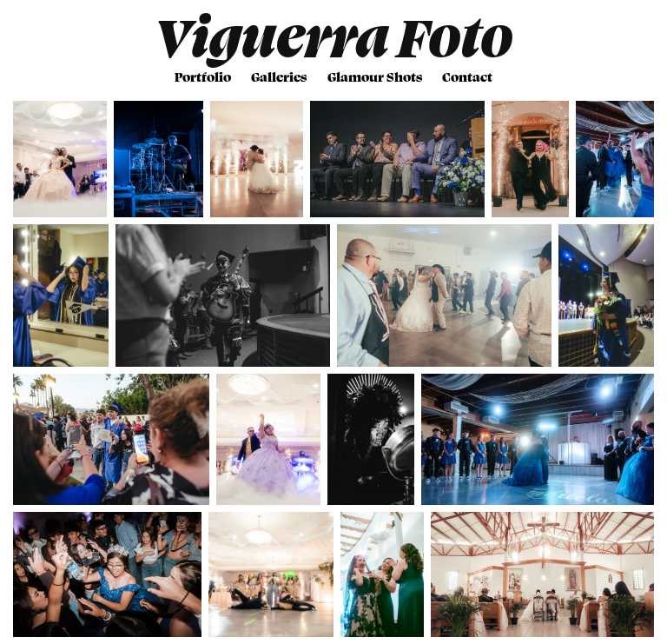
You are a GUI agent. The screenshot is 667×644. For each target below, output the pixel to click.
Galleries (279, 76)
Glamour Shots (375, 76)
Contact (467, 76)
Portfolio (203, 76)
